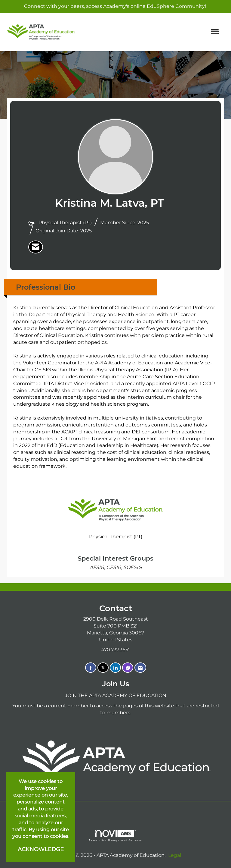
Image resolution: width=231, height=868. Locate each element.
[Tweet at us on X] (103, 668)
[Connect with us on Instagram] (128, 668)
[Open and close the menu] (151, 32)
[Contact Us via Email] (140, 668)
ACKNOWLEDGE (41, 849)
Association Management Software (115, 836)
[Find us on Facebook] (91, 668)
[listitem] (36, 247)
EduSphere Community (176, 6)
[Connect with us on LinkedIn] (115, 668)
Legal (175, 855)
